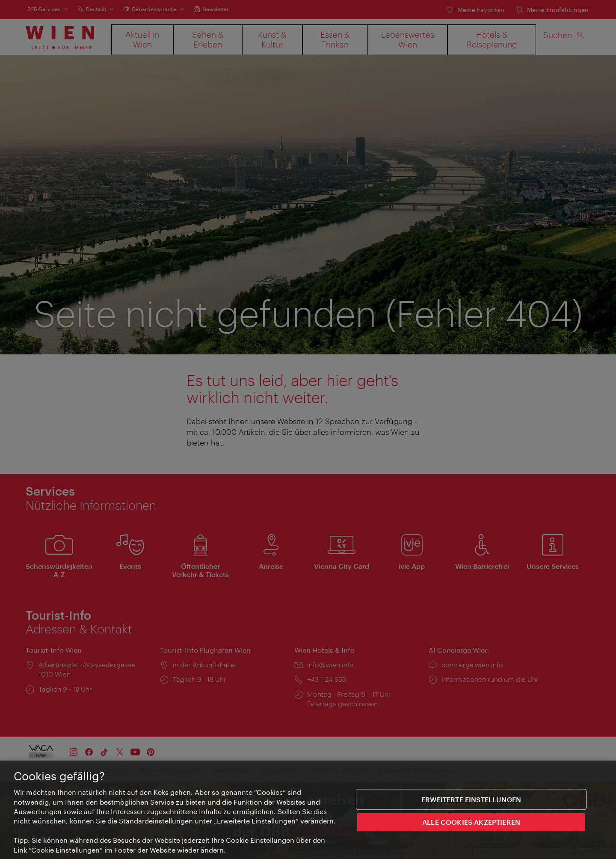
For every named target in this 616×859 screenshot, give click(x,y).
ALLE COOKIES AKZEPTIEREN (471, 822)
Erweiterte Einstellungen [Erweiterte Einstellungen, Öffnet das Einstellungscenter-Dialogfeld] (471, 800)
